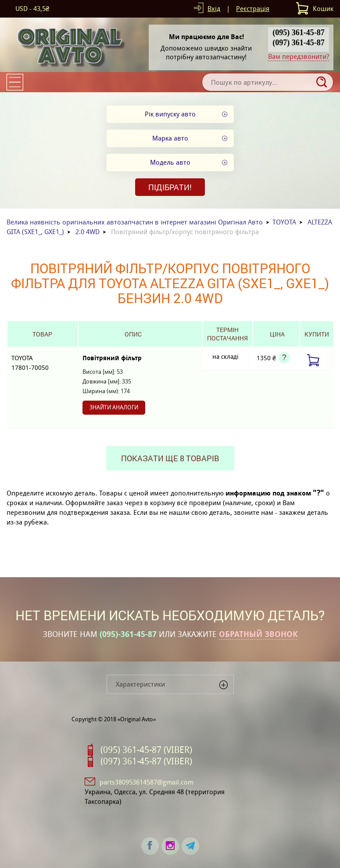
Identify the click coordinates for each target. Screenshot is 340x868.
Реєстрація (253, 9)
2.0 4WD (88, 232)
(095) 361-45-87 (298, 33)
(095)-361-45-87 (128, 634)
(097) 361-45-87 (298, 43)
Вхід (214, 9)
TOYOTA (284, 222)
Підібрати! (170, 187)
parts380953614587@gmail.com (147, 782)
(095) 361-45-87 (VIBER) (146, 750)
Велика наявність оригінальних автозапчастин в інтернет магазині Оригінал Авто (135, 222)
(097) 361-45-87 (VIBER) (146, 761)
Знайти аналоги (114, 407)
